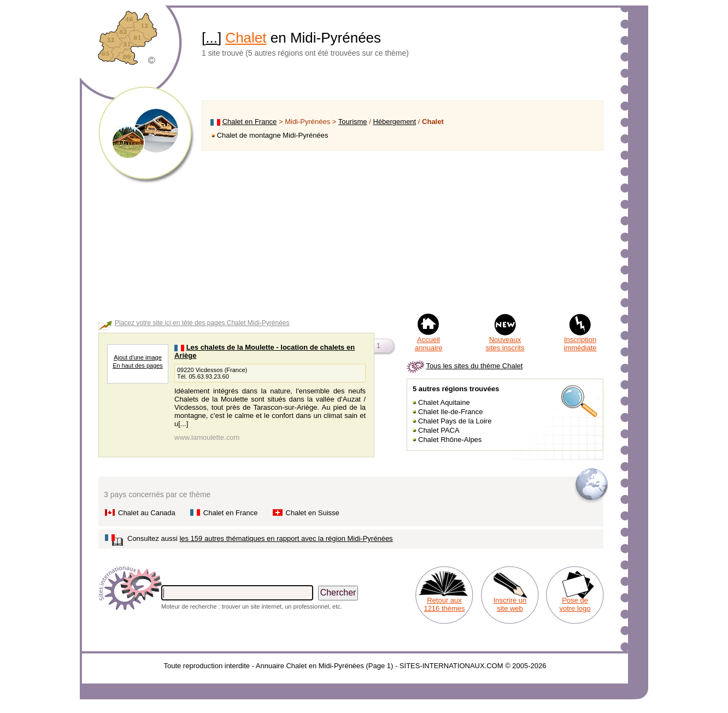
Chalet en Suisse (313, 513)
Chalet (246, 38)
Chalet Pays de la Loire (455, 421)
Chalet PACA (439, 430)
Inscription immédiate (580, 344)
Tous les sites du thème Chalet (474, 366)
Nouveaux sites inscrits (505, 344)
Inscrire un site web (510, 604)
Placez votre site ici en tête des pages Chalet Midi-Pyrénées (202, 323)
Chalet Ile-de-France (451, 412)
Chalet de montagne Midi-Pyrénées (273, 135)
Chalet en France (250, 122)
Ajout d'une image (138, 357)
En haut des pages (138, 366)
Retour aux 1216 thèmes (444, 604)
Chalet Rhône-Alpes (450, 440)
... (212, 38)
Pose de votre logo (575, 604)
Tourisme (353, 122)
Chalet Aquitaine (444, 402)
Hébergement (394, 122)
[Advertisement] (403, 232)
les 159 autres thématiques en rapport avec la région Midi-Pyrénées (286, 538)
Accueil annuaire (429, 344)
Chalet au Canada (147, 513)
